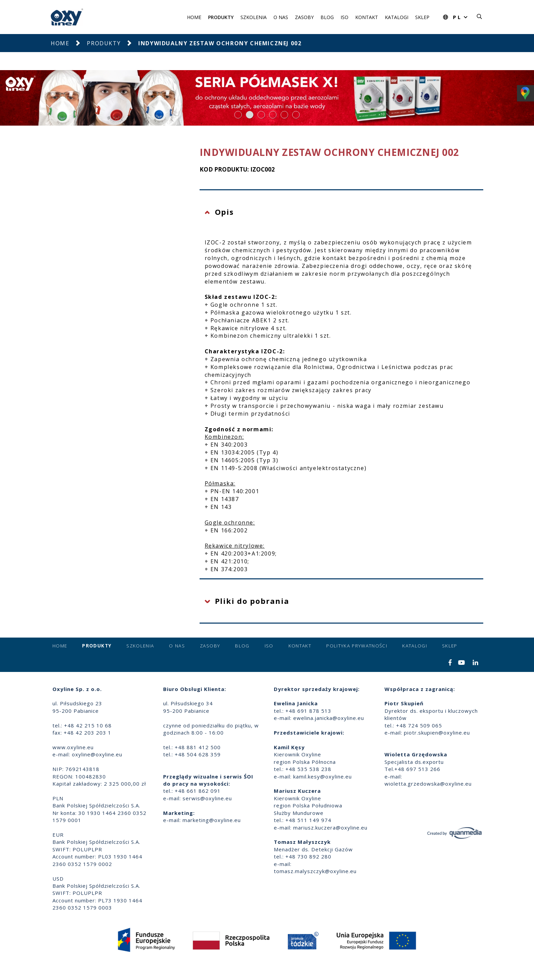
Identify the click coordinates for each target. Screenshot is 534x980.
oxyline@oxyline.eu (97, 754)
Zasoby (304, 17)
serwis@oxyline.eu (207, 798)
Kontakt (367, 17)
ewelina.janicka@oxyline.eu (329, 718)
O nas (281, 17)
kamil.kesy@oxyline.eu (323, 776)
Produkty (221, 17)
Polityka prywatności (357, 646)
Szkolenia (254, 17)
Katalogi (397, 17)
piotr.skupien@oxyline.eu (437, 733)
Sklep (422, 17)
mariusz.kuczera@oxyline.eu (330, 828)
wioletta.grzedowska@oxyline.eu (428, 784)
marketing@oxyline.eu (212, 820)
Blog (327, 17)
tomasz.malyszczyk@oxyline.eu (315, 871)
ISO (344, 17)
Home (194, 17)
